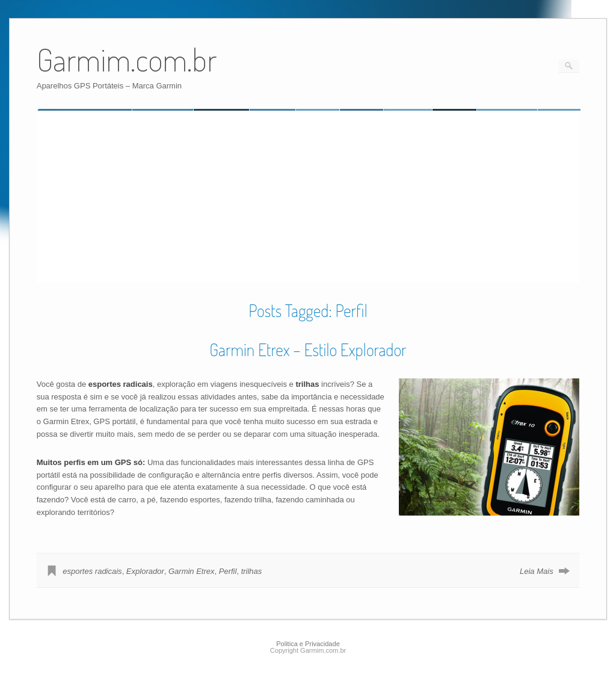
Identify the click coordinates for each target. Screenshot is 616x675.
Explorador (145, 571)
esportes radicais (92, 571)
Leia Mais (537, 571)
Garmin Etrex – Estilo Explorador (308, 350)
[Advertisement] (138, 197)
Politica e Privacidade (308, 644)
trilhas (252, 571)
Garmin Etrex (192, 571)
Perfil (228, 571)
